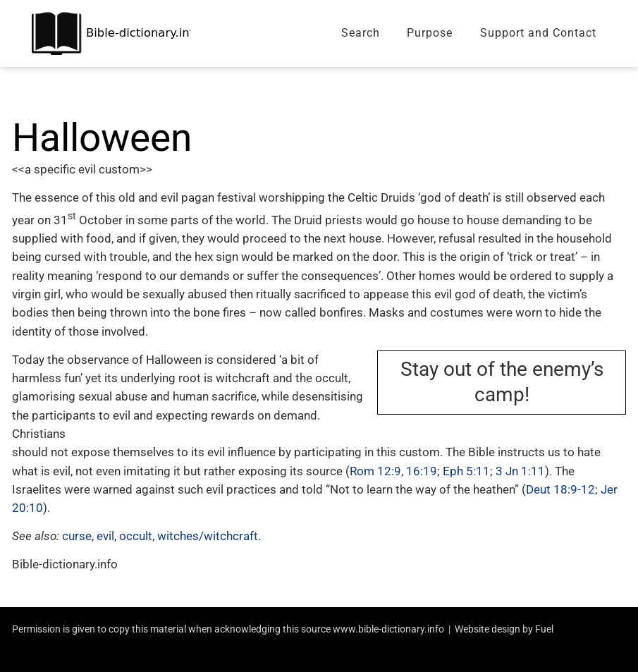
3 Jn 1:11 (520, 471)
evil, (106, 536)
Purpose (430, 33)
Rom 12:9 (375, 471)
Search (361, 33)
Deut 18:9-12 (560, 489)
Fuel (544, 629)
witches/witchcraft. (209, 536)
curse (77, 536)
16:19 (422, 471)
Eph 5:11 (466, 471)
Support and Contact (538, 33)
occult (136, 536)
